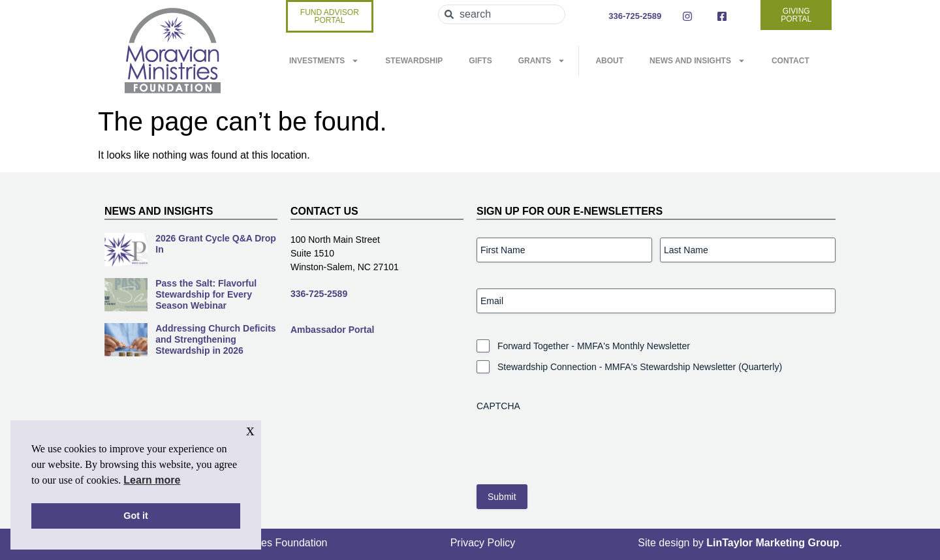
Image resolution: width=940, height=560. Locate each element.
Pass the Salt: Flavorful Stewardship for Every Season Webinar (206, 294)
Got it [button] (136, 516)
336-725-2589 (319, 294)
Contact (791, 61)
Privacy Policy (483, 543)
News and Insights (697, 61)
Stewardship (414, 61)
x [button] (250, 430)
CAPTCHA (498, 406)
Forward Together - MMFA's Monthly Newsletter (594, 346)
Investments (324, 61)
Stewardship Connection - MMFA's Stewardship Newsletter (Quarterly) (640, 367)
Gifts (480, 61)
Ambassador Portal (332, 330)
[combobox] (502, 14)
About (609, 61)
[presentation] (576, 443)
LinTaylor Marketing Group (773, 543)
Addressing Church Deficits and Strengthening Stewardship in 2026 (215, 339)
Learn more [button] (152, 480)
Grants (542, 61)
